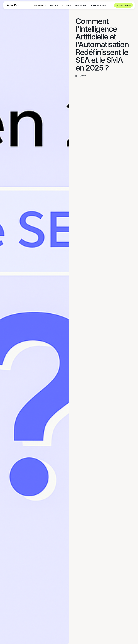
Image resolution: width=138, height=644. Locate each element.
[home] (13, 5)
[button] (40, 5)
